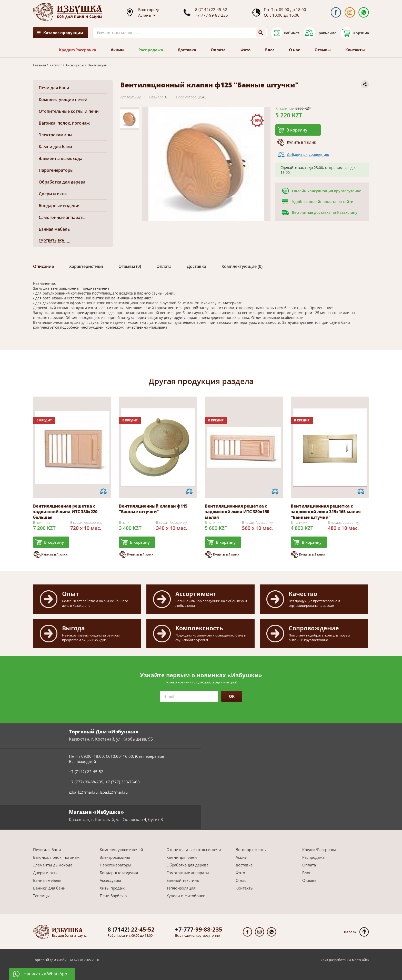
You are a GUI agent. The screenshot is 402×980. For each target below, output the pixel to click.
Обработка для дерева (62, 182)
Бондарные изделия (60, 206)
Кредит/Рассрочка (78, 50)
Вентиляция (97, 65)
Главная (39, 65)
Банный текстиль (183, 880)
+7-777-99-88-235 (212, 15)
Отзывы (323, 50)
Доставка (187, 50)
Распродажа (151, 50)
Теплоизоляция (181, 888)
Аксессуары (75, 65)
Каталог (56, 65)
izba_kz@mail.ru (83, 792)
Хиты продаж (112, 888)
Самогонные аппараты (62, 217)
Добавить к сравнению (308, 154)
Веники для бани (49, 888)
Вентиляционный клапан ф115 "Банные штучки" (153, 509)
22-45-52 (131, 929)
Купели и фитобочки (186, 896)
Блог (270, 50)
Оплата (218, 50)
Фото (245, 50)
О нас (294, 50)
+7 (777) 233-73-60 (123, 782)
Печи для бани (54, 88)
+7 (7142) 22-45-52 (86, 772)
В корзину (297, 130)
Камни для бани (55, 147)
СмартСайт (359, 960)
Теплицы (41, 896)
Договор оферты (251, 850)
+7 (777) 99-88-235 (86, 782)
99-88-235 (199, 929)
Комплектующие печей (63, 99)
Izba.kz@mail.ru (114, 792)
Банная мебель (54, 229)
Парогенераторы (56, 170)
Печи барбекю (113, 896)
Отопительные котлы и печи (69, 111)
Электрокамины (56, 135)
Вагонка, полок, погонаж (64, 123)
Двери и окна (53, 194)
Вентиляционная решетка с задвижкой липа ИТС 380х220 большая (65, 512)
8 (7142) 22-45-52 (211, 9)
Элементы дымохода (61, 158)
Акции (117, 50)
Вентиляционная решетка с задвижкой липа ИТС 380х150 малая (237, 512)
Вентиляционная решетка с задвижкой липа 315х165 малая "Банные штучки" (326, 512)
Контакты (355, 50)
